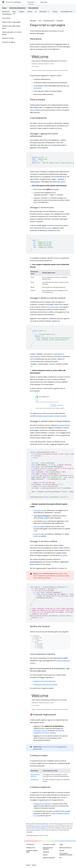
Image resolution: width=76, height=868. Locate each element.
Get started (33, 8)
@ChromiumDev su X (65, 847)
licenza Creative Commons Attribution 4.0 (43, 826)
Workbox (53, 733)
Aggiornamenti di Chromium (48, 848)
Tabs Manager (35, 780)
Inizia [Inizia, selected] (14, 12)
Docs (4, 8)
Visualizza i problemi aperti (32, 851)
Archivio (45, 855)
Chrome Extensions (17, 8)
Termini (28, 865)
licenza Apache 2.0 (43, 828)
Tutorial (30, 12)
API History (64, 555)
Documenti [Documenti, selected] (31, 2)
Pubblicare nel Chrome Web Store (45, 681)
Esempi (55, 12)
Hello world (34, 110)
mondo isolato (54, 307)
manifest (62, 182)
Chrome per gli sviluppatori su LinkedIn (66, 854)
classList (45, 521)
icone (58, 212)
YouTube (62, 850)
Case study (44, 2)
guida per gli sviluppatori (43, 804)
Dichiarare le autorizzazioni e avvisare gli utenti (51, 416)
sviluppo (21, 12)
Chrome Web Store (66, 12)
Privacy (34, 865)
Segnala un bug (31, 847)
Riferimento (43, 12)
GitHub (59, 128)
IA (36, 12)
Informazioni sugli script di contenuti (45, 685)
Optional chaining (39, 527)
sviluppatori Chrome (40, 731)
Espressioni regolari (40, 510)
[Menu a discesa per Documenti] (36, 2)
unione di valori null (41, 534)
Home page (33, 21)
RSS (61, 858)
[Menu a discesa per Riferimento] (49, 12)
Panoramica (6, 12)
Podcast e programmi (49, 858)
